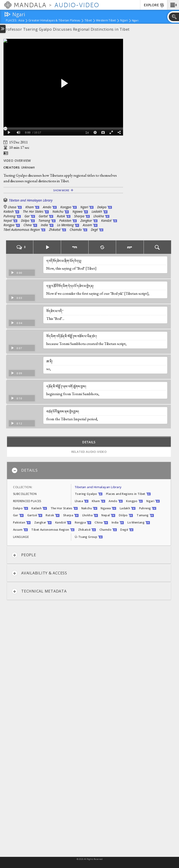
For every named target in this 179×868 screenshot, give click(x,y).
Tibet (88, 21)
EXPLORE (154, 5)
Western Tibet (106, 21)
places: (12, 21)
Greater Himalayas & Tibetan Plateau (54, 21)
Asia (21, 21)
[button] (173, 5)
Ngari (124, 21)
